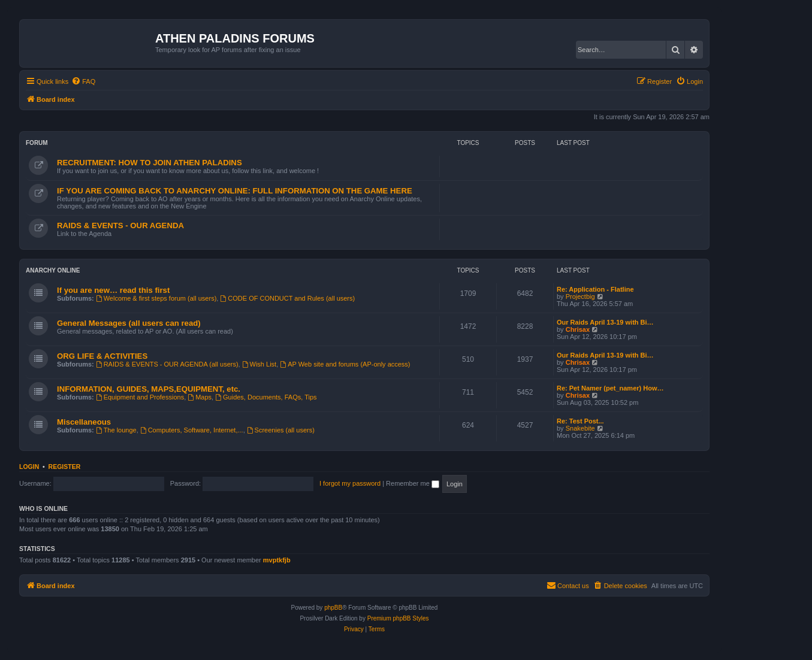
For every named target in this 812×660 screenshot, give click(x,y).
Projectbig (580, 296)
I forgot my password (350, 483)
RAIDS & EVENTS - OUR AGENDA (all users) (167, 364)
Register (65, 467)
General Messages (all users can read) (129, 323)
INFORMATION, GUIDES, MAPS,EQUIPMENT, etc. (149, 389)
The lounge (116, 430)
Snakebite (580, 428)
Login (29, 467)
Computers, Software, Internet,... (192, 430)
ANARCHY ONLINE (53, 270)
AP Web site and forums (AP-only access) (345, 364)
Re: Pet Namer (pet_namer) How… (610, 388)
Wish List (259, 364)
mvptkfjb (277, 560)
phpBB (333, 608)
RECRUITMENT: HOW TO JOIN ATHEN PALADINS (150, 163)
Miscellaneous (84, 422)
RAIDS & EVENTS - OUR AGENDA (120, 225)
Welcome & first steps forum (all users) (156, 298)
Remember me (413, 483)
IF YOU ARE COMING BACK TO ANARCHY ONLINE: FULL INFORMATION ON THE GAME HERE (235, 191)
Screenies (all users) (281, 430)
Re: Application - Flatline (595, 289)
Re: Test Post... (580, 421)
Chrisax (578, 329)
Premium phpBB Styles (398, 618)
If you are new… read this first (113, 290)
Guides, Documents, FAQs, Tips (266, 397)
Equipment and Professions (140, 397)
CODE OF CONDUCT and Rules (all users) (287, 298)
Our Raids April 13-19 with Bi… (605, 322)
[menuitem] (83, 81)
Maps (200, 397)
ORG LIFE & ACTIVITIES (102, 356)
